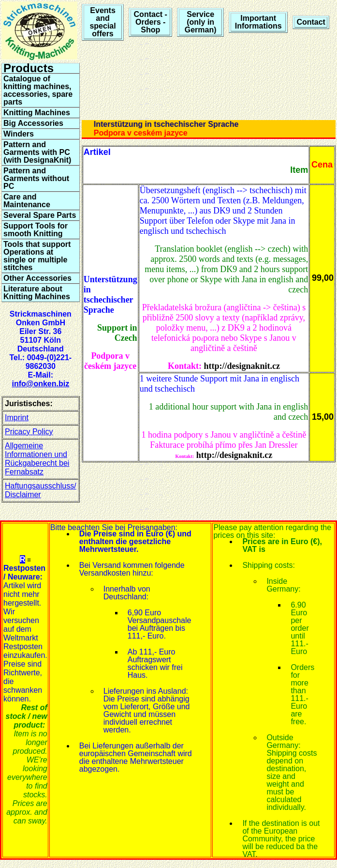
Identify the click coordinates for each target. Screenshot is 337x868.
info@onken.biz (40, 384)
